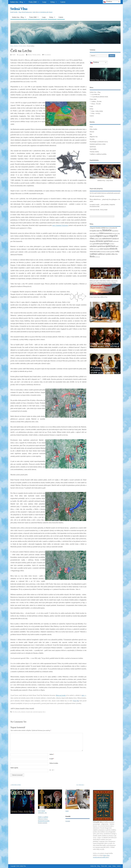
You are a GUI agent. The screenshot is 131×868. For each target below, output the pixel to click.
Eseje (91, 127)
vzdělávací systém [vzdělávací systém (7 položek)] (104, 254)
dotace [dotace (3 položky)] (107, 228)
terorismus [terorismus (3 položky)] (103, 252)
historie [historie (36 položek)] (107, 230)
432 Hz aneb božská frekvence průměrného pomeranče (105, 193)
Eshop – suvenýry (96, 113)
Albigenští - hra (42, 813)
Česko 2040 (33, 2)
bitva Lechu (18, 712)
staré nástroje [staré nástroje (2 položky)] (97, 249)
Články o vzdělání (43, 817)
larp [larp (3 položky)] (119, 233)
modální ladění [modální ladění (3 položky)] (98, 239)
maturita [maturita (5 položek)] (92, 236)
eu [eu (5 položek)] (116, 228)
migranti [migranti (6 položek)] (106, 236)
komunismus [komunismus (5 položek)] (108, 233)
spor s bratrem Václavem (60, 225)
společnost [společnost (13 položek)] (110, 246)
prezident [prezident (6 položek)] (97, 244)
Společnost (93, 147)
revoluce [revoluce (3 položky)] (112, 244)
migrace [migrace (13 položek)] (99, 236)
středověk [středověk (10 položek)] (113, 249)
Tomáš (14, 55)
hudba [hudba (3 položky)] (94, 233)
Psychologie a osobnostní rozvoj (99, 142)
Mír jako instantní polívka (97, 196)
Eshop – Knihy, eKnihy (97, 111)
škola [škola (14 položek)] (92, 256)
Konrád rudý (29, 712)
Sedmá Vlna (19, 9)
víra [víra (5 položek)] (116, 254)
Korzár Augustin (43, 823)
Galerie (63, 2)
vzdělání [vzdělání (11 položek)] (93, 254)
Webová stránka (54, 763)
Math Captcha (14, 768)
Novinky (92, 139)
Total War (76, 701)
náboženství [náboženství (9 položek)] (107, 239)
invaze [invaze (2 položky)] (97, 233)
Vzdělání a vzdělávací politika (98, 154)
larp (91, 134)
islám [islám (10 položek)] (101, 233)
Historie (30, 55)
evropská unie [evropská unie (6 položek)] (95, 231)
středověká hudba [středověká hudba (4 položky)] (95, 252)
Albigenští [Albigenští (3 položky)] (92, 228)
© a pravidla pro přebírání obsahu (100, 97)
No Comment (47, 55)
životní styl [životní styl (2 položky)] (97, 257)
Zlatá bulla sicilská (16, 785)
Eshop (53, 2)
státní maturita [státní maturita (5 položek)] (104, 249)
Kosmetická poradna (44, 821)
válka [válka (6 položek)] (113, 254)
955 (13, 712)
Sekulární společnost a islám (98, 144)
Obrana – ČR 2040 (96, 104)
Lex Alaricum (80, 785)
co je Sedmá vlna (96, 94)
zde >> (84, 695)
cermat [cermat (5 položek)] (103, 228)
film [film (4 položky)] (101, 231)
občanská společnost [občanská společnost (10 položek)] (104, 241)
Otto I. (44, 712)
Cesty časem (41, 811)
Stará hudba (93, 149)
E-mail (52, 759)
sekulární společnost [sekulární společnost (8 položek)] (98, 246)
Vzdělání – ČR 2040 (96, 102)
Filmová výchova (43, 819)
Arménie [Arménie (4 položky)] (98, 228)
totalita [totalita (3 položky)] (108, 252)
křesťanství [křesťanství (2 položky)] (115, 233)
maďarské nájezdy (37, 712)
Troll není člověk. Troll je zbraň (99, 210)
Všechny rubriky (36, 55)
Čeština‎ (95, 62)
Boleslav (23, 712)
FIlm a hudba (93, 129)
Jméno (52, 754)
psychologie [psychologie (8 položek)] (105, 244)
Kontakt (68, 821)
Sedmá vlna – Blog (17, 2)
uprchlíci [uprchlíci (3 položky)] (112, 252)
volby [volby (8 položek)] (117, 251)
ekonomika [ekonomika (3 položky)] (112, 228)
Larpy (44, 2)
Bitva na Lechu (61, 695)
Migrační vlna (94, 137)
